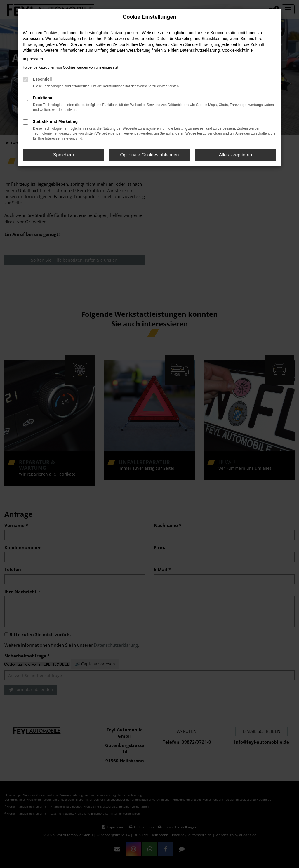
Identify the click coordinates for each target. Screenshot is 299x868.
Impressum (33, 59)
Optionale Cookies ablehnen (149, 155)
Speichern (64, 155)
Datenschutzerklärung (200, 50)
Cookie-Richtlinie (237, 50)
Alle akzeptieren (235, 155)
